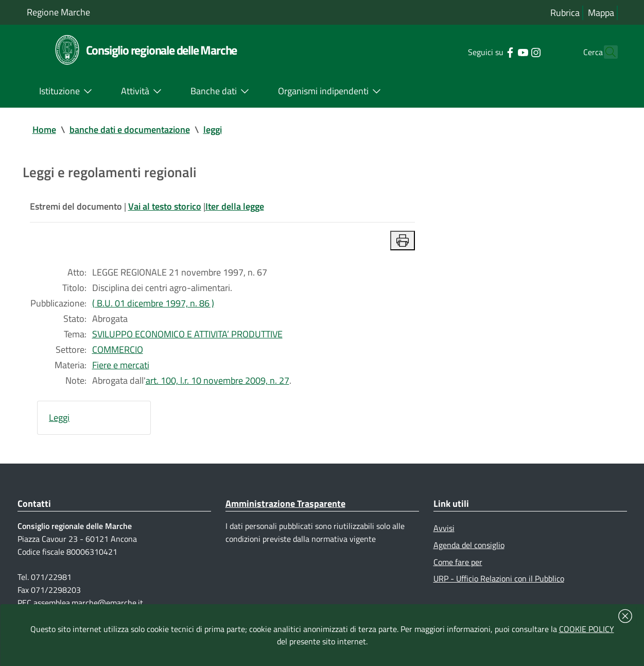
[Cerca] (605, 52)
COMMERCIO (118, 349)
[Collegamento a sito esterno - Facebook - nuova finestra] (492, 52)
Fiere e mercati (121, 365)
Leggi (59, 417)
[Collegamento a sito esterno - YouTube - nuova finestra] (505, 52)
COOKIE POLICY (587, 629)
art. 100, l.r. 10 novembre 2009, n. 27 (217, 380)
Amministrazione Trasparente (285, 503)
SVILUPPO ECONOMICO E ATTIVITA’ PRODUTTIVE (187, 334)
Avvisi (444, 528)
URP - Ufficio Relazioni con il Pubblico (499, 578)
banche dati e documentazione (130, 130)
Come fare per (458, 562)
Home (44, 130)
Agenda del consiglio (469, 545)
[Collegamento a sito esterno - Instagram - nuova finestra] (518, 52)
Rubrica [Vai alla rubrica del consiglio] (565, 13)
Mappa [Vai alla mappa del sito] (601, 13)
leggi (213, 130)
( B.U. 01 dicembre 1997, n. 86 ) (153, 303)
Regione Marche (58, 12)
